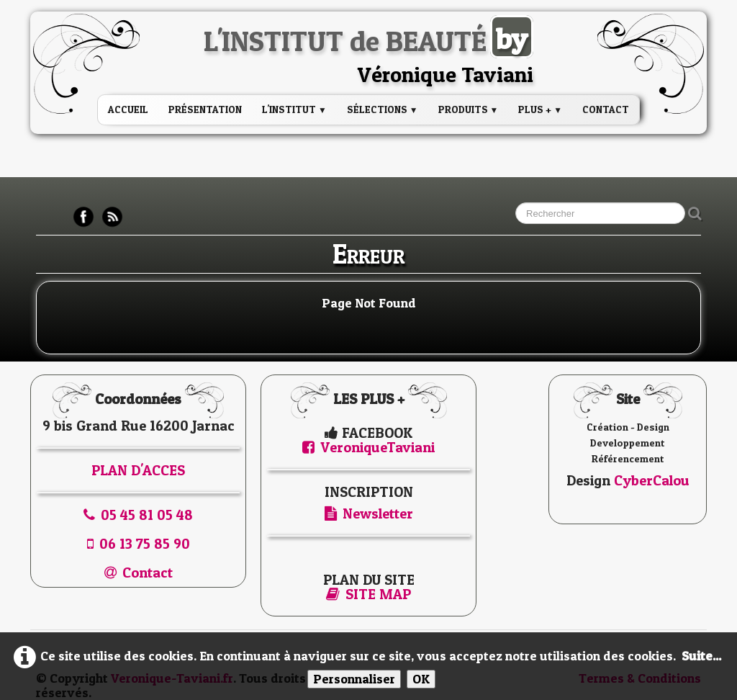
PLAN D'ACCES (138, 470)
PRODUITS (469, 109)
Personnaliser (354, 679)
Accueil (128, 109)
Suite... (701, 656)
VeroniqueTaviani (368, 447)
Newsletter (369, 513)
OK (421, 679)
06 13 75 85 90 (139, 544)
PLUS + (540, 109)
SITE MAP (368, 594)
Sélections (383, 109)
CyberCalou (652, 480)
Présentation (205, 109)
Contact (606, 109)
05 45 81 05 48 (138, 515)
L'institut (294, 109)
